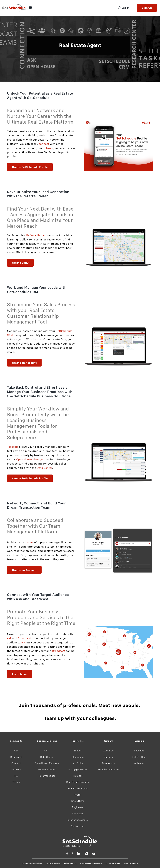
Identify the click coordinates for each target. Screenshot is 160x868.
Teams (16, 782)
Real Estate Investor (78, 782)
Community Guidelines (32, 863)
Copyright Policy (113, 863)
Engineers (78, 807)
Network (16, 769)
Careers (108, 757)
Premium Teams (47, 769)
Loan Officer (78, 763)
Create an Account (24, 363)
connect (44, 144)
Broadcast (24, 638)
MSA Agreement (131, 863)
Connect (16, 763)
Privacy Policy (70, 863)
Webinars (139, 763)
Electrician (78, 757)
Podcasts (139, 751)
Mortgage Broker (78, 769)
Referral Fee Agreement (91, 863)
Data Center (47, 757)
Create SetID (20, 263)
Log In (124, 8)
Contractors (78, 826)
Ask (9, 638)
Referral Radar (36, 235)
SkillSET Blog (139, 757)
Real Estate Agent (78, 788)
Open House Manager (47, 763)
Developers (108, 763)
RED (16, 776)
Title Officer (78, 801)
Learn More (19, 674)
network (48, 148)
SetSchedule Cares (108, 769)
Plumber (78, 776)
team (30, 542)
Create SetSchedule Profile (30, 167)
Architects (78, 814)
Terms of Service (53, 863)
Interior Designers (78, 820)
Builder (78, 751)
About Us (108, 751)
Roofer (78, 795)
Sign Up (147, 8)
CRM (47, 751)
